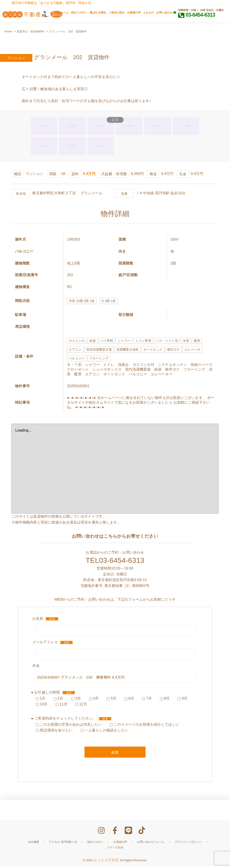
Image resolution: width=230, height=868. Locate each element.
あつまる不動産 (106, 862)
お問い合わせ (166, 13)
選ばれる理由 (98, 13)
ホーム (65, 13)
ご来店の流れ (117, 13)
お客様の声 (134, 13)
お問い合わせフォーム (151, 843)
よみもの (149, 13)
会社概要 (34, 843)
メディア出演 (115, 849)
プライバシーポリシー (188, 843)
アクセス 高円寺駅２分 (63, 843)
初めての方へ (79, 13)
